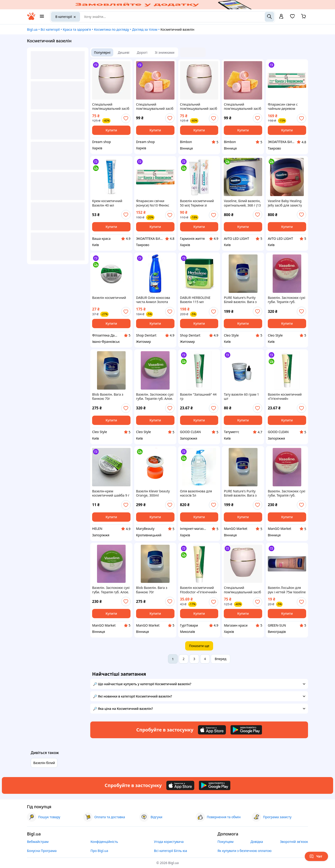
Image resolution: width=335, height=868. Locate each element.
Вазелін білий (44, 763)
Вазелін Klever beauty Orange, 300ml (153, 493)
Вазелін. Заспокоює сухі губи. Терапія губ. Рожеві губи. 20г (286, 300)
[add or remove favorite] (126, 118)
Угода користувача (169, 842)
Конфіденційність (104, 842)
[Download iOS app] (212, 730)
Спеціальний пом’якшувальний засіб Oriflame (111, 107)
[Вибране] (292, 18)
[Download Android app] (246, 730)
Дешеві (124, 52)
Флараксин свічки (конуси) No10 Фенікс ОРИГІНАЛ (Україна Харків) (153, 203)
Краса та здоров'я (77, 29)
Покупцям (226, 842)
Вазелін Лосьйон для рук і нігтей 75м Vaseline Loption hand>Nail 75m (287, 590)
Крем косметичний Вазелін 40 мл (107, 203)
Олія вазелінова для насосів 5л (196, 493)
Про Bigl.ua (99, 851)
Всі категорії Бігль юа (171, 851)
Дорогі (142, 52)
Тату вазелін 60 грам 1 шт (241, 397)
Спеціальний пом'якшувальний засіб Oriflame (155, 107)
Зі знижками (164, 52)
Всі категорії (50, 29)
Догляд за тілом (145, 29)
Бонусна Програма (42, 851)
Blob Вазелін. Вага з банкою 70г (108, 397)
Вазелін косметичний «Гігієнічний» (285, 397)
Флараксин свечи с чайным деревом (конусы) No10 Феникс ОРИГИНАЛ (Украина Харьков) (285, 107)
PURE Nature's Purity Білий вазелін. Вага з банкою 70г (240, 300)
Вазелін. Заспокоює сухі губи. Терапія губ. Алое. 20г (155, 397)
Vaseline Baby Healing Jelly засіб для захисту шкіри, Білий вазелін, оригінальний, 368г (285, 203)
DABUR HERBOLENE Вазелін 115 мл (195, 300)
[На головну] (31, 19)
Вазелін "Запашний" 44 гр (198, 397)
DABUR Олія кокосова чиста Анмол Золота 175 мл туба (153, 300)
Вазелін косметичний (109, 298)
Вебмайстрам (38, 842)
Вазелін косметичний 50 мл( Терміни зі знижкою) (197, 203)
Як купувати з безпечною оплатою (245, 851)
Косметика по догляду (112, 29)
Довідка (257, 842)
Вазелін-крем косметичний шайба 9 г (111, 493)
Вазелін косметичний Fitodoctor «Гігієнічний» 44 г (199, 590)
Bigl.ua (32, 29)
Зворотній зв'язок (294, 842)
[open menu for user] (281, 17)
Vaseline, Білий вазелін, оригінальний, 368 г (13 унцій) (242, 203)
